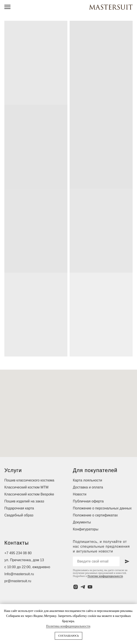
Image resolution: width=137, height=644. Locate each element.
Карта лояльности (87, 480)
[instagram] (76, 587)
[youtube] (90, 587)
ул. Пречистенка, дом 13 (24, 560)
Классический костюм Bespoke (29, 494)
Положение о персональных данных (102, 508)
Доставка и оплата (88, 487)
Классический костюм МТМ (26, 487)
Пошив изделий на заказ (24, 501)
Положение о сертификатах (95, 515)
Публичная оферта (88, 501)
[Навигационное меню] (7, 7)
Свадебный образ (19, 515)
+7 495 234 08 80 (18, 553)
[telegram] (83, 587)
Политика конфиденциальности (68, 626)
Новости (80, 494)
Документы (82, 522)
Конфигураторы (86, 529)
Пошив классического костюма (29, 480)
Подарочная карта (19, 508)
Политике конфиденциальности (105, 576)
